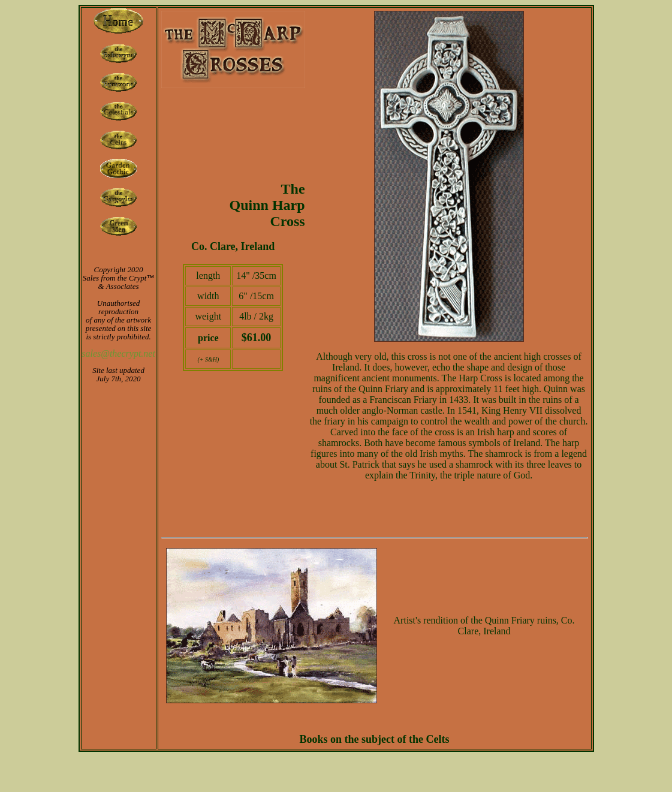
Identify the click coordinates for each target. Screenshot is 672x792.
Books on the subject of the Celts (375, 739)
